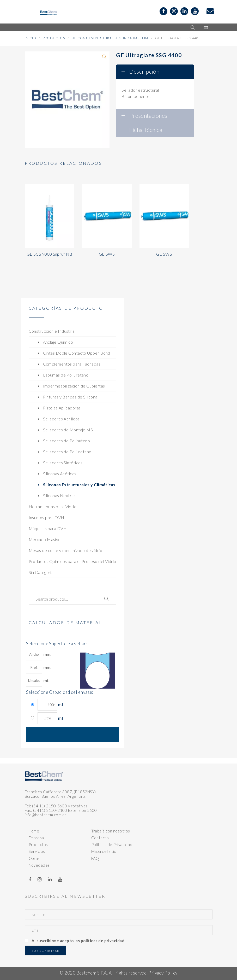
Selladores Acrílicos (61, 419)
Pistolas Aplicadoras (62, 408)
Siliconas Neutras (59, 495)
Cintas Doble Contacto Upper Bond (77, 353)
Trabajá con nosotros (111, 831)
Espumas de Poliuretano (66, 375)
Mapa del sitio (104, 851)
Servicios (37, 851)
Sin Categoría (41, 572)
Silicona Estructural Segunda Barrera (110, 38)
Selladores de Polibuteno (67, 441)
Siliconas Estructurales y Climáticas (79, 485)
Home (34, 831)
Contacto (100, 838)
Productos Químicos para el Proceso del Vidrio (72, 561)
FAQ (95, 858)
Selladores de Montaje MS (68, 430)
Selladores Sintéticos (63, 463)
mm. (39, 655)
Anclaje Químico (58, 342)
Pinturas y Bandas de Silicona (70, 397)
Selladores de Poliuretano (67, 452)
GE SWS (107, 254)
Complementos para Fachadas (72, 364)
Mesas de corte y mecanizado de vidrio (66, 550)
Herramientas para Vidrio (53, 506)
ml (50, 705)
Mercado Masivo (45, 539)
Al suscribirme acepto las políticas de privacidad (78, 941)
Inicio (31, 38)
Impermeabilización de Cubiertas (74, 386)
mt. (38, 681)
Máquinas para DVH (48, 528)
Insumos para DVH (47, 517)
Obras (34, 858)
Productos (54, 38)
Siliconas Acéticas (60, 474)
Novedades (39, 865)
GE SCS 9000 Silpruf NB (50, 254)
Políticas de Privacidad (112, 844)
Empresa (36, 838)
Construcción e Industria (52, 331)
